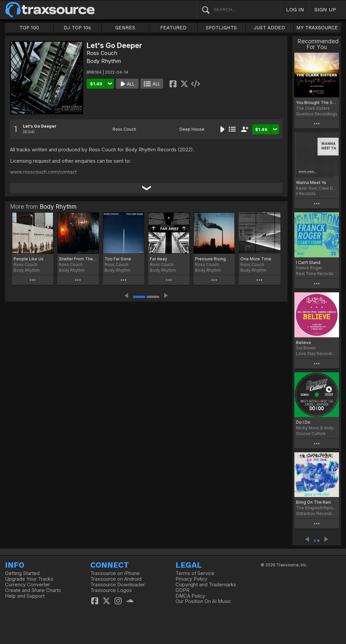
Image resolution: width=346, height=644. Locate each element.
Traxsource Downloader (118, 585)
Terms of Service (195, 573)
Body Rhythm (104, 61)
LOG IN (295, 9)
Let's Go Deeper (40, 126)
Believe (304, 342)
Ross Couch (102, 53)
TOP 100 (29, 28)
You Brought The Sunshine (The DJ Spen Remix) (317, 102)
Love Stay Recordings (317, 353)
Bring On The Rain (314, 502)
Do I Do (303, 422)
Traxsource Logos (111, 590)
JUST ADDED (269, 28)
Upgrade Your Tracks (29, 579)
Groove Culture (311, 433)
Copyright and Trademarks (206, 585)
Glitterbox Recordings (317, 513)
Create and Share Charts (33, 590)
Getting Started (22, 573)
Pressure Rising (210, 259)
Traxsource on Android (116, 579)
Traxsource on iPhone (115, 573)
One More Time (256, 259)
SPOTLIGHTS (221, 28)
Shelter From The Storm (78, 259)
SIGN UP (325, 9)
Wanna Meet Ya (311, 182)
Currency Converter (27, 585)
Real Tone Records (315, 273)
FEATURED (173, 28)
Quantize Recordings (317, 114)
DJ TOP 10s (77, 28)
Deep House (192, 129)
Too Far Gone (118, 259)
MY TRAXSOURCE (317, 28)
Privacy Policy (191, 579)
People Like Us (29, 259)
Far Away (159, 259)
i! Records (306, 193)
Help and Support (25, 596)
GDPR (182, 590)
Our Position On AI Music (203, 601)
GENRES (125, 28)
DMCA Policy (190, 596)
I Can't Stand (308, 262)
